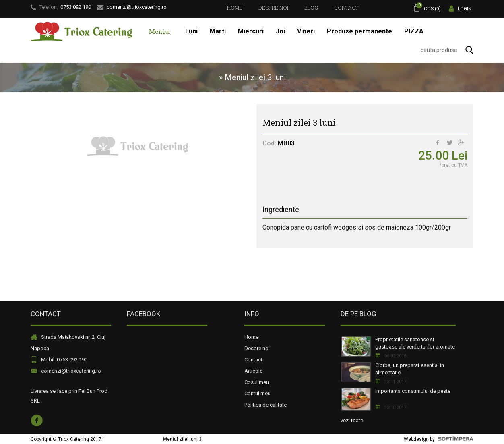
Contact (346, 8)
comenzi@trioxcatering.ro (71, 371)
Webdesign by (439, 439)
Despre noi (273, 8)
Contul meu (257, 393)
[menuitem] (235, 8)
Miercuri (251, 31)
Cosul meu (257, 382)
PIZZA (414, 31)
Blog (311, 8)
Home (235, 8)
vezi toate (352, 420)
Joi (280, 31)
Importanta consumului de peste (413, 391)
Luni (191, 31)
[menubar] (293, 8)
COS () (427, 8)
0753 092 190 (76, 7)
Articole (253, 371)
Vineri (306, 31)
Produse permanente (359, 31)
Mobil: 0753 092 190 (64, 360)
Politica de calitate (265, 405)
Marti (218, 31)
